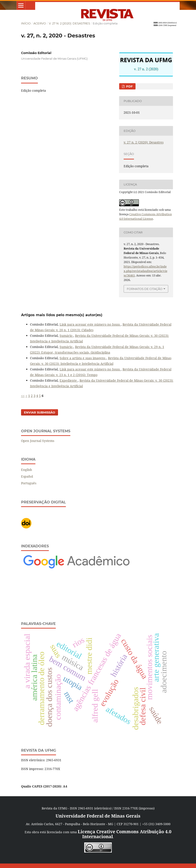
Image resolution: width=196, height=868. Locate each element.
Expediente (69, 380)
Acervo (40, 23)
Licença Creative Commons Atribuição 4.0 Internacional (125, 834)
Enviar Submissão (40, 412)
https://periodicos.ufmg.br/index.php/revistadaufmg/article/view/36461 (145, 271)
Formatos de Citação (145, 289)
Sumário (66, 336)
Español (27, 476)
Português (29, 483)
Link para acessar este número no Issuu (90, 324)
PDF (129, 86)
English (27, 470)
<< (23, 396)
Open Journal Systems (38, 441)
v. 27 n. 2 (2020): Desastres (69, 23)
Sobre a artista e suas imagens (83, 358)
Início (26, 23)
